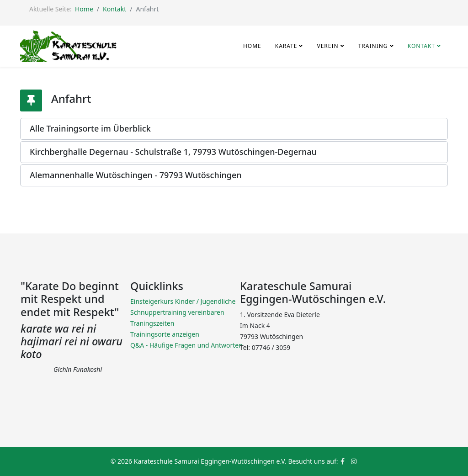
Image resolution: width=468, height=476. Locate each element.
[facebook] (343, 461)
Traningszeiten (152, 323)
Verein (327, 46)
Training (374, 46)
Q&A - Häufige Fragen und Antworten (186, 345)
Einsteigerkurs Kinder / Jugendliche (183, 301)
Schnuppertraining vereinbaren (177, 312)
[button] (234, 129)
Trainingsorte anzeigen (165, 334)
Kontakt (114, 9)
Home (84, 9)
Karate (286, 46)
